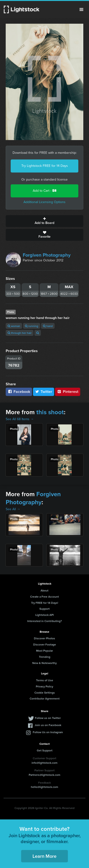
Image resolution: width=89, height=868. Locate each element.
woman (14, 326)
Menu (81, 9)
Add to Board (44, 221)
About (44, 590)
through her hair (20, 333)
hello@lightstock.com (44, 787)
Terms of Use (45, 680)
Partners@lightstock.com (44, 775)
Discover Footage (45, 644)
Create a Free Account (44, 597)
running (32, 326)
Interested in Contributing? (45, 621)
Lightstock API (44, 615)
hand (48, 326)
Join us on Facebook (48, 725)
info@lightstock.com (44, 763)
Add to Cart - (45, 191)
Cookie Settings (45, 693)
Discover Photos (44, 638)
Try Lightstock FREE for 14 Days (45, 166)
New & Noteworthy (44, 663)
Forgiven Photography (47, 255)
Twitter (44, 392)
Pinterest (68, 392)
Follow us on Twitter (48, 718)
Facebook (19, 392)
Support (44, 609)
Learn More (44, 856)
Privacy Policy (44, 686)
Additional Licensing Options (44, 202)
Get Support (45, 750)
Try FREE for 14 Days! (45, 603)
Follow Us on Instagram (48, 732)
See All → (13, 509)
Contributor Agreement (45, 698)
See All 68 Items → (20, 419)
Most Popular (44, 651)
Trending (45, 657)
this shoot (50, 412)
